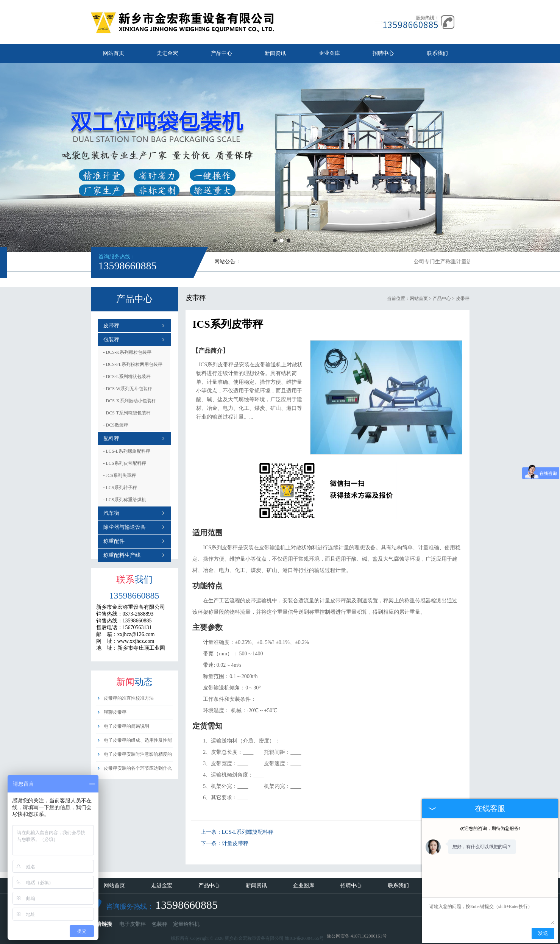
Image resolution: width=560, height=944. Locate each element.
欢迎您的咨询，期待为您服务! (490, 828)
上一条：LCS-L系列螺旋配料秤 (237, 832)
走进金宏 (167, 53)
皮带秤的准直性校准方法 (129, 698)
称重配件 (114, 541)
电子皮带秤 (133, 924)
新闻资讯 (275, 53)
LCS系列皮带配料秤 (125, 463)
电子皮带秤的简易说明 (126, 726)
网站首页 (114, 53)
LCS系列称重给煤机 (125, 500)
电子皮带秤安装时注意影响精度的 (138, 754)
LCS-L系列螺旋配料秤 (127, 451)
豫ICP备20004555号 (304, 938)
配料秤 (111, 438)
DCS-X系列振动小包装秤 (130, 401)
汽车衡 (111, 513)
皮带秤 (111, 326)
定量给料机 (186, 924)
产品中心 (222, 53)
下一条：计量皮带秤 (225, 843)
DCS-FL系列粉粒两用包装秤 (133, 364)
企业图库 (329, 53)
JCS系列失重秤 (120, 475)
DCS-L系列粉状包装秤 (127, 377)
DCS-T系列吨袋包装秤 (127, 413)
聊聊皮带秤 (115, 712)
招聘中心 (383, 53)
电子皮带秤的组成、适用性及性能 (138, 740)
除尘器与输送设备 (125, 527)
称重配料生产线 (122, 555)
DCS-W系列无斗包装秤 (128, 389)
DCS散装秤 (116, 425)
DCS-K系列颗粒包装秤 (127, 352)
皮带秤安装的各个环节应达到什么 (138, 768)
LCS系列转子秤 (120, 488)
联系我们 (437, 53)
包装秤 (111, 340)
